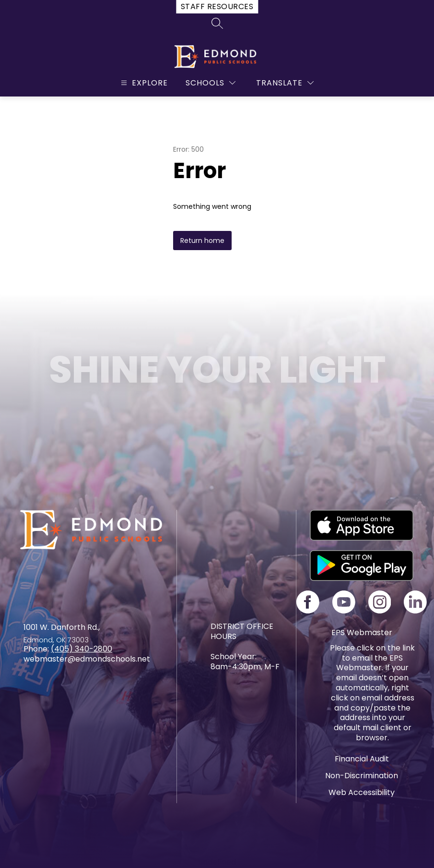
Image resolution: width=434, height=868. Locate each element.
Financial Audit (362, 759)
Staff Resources (217, 6)
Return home (202, 241)
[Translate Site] (285, 83)
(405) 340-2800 (82, 649)
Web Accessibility (362, 792)
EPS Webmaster (362, 633)
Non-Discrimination (362, 776)
